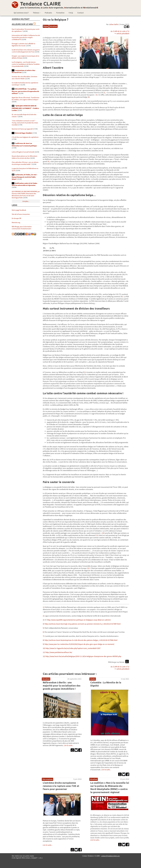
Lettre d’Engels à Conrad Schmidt (23, 152)
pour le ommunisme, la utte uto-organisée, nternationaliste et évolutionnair (59, 8)
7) (44, 636)
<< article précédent (122, 33)
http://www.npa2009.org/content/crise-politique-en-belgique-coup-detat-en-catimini (79, 620)
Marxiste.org (16, 222)
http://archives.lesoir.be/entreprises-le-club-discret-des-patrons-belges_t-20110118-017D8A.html (81, 640)
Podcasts (48, 13)
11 (97, 535)
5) (44, 628)
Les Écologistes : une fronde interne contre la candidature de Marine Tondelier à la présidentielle (26, 64)
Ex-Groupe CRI (16, 218)
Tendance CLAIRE (40, 4)
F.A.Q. (71, 13)
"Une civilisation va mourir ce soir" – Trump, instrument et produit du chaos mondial (25, 123)
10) (44, 648)
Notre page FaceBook (19, 210)
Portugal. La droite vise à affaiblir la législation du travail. (23, 45)
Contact (81, 13)
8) (44, 640)
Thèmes (37, 13)
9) (44, 644)
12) (44, 656)
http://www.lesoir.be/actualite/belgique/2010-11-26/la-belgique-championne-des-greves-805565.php (83, 656)
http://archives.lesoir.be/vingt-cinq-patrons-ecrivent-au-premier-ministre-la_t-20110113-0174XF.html (83, 624)
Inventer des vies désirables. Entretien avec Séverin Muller (24, 78)
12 (88, 568)
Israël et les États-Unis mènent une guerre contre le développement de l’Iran (26, 51)
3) (44, 620)
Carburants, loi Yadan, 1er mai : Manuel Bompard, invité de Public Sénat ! (24, 177)
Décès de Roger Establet (23, 133)
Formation (60, 13)
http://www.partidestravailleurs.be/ (59, 652)
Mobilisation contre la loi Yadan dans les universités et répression (24, 184)
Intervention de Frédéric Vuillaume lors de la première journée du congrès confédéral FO (26, 37)
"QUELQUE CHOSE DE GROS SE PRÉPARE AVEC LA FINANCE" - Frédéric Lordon (25, 108)
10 (103, 533)
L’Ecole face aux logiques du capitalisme (25, 137)
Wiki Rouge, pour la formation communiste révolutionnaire (22, 228)
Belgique (46, 26)
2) (44, 616)
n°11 (120, 31)
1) (44, 607)
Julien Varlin (114, 24)
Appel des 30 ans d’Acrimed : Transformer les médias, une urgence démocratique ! (26, 99)
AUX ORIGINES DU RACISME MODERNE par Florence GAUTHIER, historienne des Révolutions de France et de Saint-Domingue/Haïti (26, 195)
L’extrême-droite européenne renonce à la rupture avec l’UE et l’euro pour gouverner (61, 786)
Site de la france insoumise (21, 214)
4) (44, 624)
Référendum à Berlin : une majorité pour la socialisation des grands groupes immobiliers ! (62, 686)
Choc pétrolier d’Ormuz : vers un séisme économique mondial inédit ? (25, 163)
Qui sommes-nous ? (21, 13)
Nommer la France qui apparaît (22, 129)
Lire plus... (26, 201)
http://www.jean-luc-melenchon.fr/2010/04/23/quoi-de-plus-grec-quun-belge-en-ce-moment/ (80, 644)
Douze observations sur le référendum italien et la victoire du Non (25, 157)
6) (44, 632)
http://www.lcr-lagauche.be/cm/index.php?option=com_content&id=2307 (73, 648)
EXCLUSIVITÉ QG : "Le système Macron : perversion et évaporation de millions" (25, 91)
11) (44, 652)
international (53, 26)
